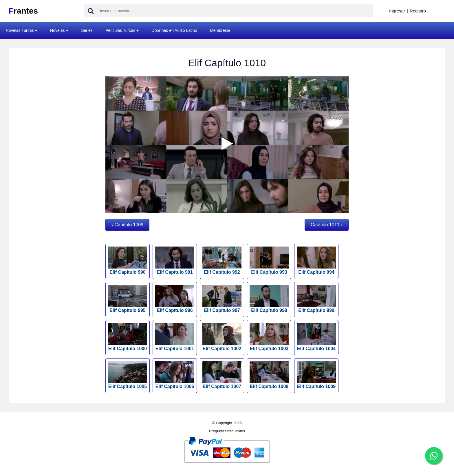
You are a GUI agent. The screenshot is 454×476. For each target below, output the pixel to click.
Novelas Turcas (20, 30)
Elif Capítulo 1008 (269, 375)
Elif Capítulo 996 (175, 299)
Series (87, 30)
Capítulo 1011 (327, 225)
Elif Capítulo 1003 (269, 337)
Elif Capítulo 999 (316, 299)
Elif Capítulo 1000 (128, 337)
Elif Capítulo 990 (128, 261)
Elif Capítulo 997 (222, 299)
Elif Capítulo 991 (175, 261)
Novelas (57, 30)
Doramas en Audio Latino (174, 30)
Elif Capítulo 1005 (128, 375)
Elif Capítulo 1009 (316, 375)
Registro (418, 11)
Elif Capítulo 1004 (316, 337)
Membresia (220, 30)
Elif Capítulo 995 (128, 299)
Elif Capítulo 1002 (222, 337)
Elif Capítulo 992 (222, 261)
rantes (23, 11)
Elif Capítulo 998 (269, 299)
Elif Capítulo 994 (316, 261)
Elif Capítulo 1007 (222, 375)
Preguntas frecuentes (227, 431)
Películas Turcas (120, 30)
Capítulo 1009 (127, 225)
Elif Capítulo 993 (269, 261)
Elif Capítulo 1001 (175, 337)
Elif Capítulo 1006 (175, 375)
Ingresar (397, 11)
